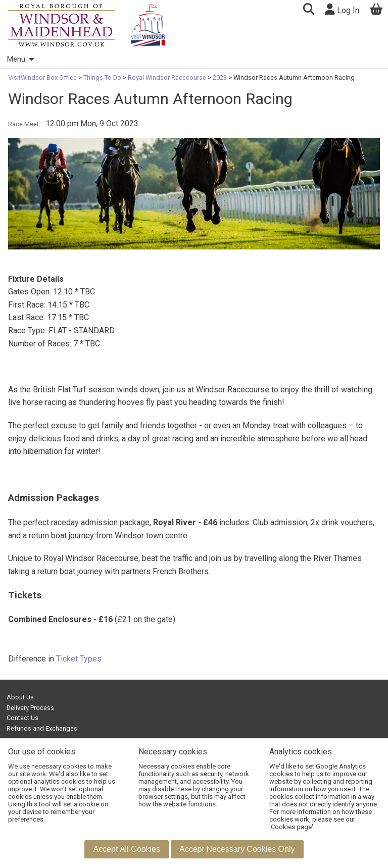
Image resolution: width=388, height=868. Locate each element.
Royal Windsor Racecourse (167, 78)
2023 (220, 78)
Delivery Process (30, 708)
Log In (342, 9)
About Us (20, 697)
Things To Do (102, 78)
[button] (308, 10)
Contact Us (22, 718)
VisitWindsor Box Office (43, 78)
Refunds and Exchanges (42, 728)
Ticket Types (79, 659)
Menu (20, 59)
